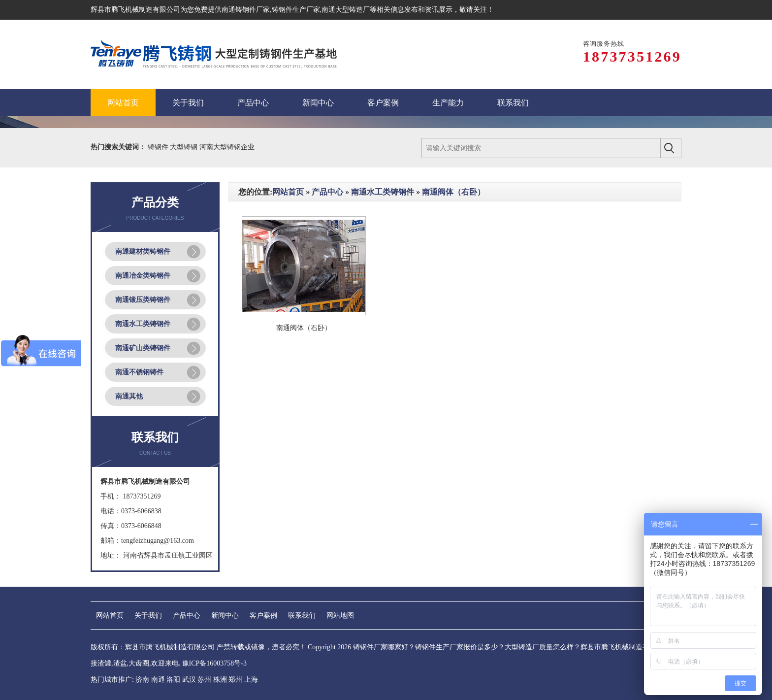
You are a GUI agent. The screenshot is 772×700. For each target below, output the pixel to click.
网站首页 (288, 192)
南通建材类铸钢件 (143, 251)
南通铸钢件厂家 (246, 10)
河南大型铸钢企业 (227, 147)
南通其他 (129, 396)
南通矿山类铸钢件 (143, 348)
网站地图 (340, 616)
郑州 (235, 680)
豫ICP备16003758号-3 (214, 663)
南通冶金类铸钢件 (143, 276)
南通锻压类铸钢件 (143, 300)
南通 (158, 680)
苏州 (204, 680)
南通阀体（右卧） (453, 192)
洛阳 (173, 680)
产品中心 (327, 192)
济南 (142, 680)
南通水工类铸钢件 (143, 324)
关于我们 (148, 616)
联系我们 (302, 616)
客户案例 (263, 616)
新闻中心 (225, 616)
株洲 (220, 680)
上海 (251, 680)
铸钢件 (159, 147)
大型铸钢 (185, 147)
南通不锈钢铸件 (139, 372)
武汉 (189, 680)
